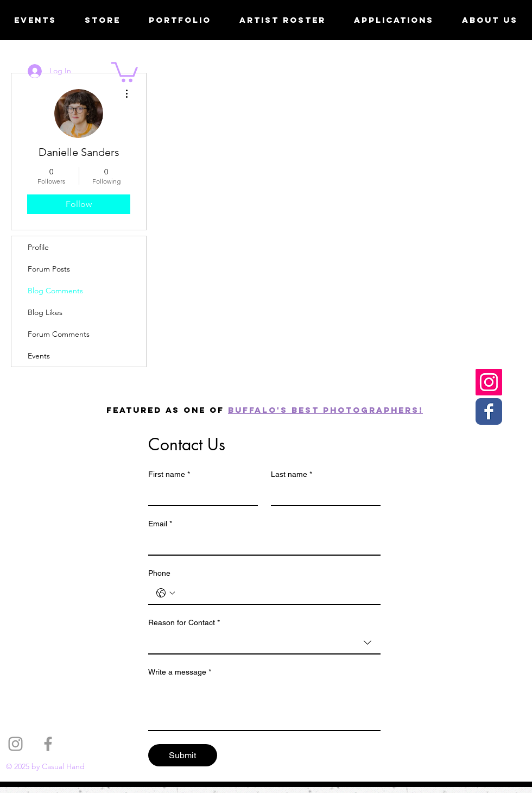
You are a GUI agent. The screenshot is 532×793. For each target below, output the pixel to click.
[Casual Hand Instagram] (489, 382)
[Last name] (322, 494)
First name (169, 474)
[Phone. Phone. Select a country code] (166, 593)
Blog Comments (55, 291)
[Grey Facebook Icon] (48, 744)
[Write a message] (264, 706)
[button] (125, 71)
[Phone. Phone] (275, 593)
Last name (292, 474)
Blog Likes (45, 312)
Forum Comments (59, 334)
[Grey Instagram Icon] (15, 744)
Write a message (180, 672)
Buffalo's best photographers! (325, 410)
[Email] (261, 544)
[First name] (200, 494)
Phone (159, 573)
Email (160, 524)
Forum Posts (49, 269)
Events (39, 356)
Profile (38, 247)
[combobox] (264, 643)
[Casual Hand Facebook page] (489, 411)
